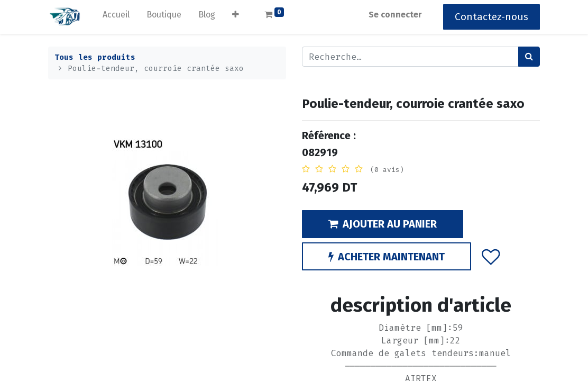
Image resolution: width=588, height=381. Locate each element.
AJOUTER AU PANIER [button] (383, 224)
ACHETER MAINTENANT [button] (387, 257)
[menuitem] (116, 17)
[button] (236, 17)
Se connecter (395, 15)
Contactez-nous (491, 17)
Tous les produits (95, 57)
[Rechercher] (529, 57)
